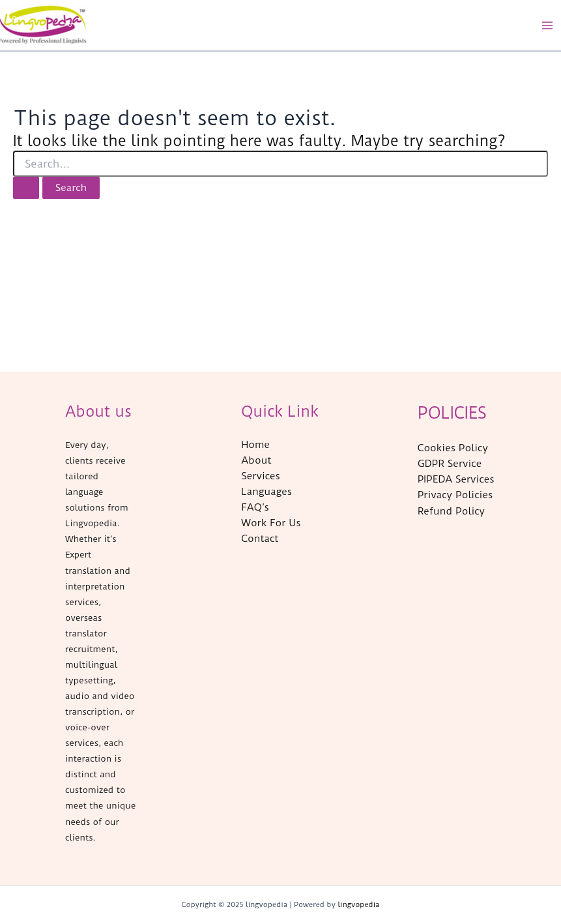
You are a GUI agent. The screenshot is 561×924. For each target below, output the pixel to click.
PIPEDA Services (456, 479)
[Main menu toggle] (547, 25)
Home (255, 445)
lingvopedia (358, 904)
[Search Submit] (26, 188)
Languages (266, 492)
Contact (260, 539)
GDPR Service (450, 464)
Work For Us (271, 523)
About (256, 460)
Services (261, 476)
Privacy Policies (455, 495)
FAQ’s (255, 507)
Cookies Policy (453, 448)
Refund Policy (451, 511)
